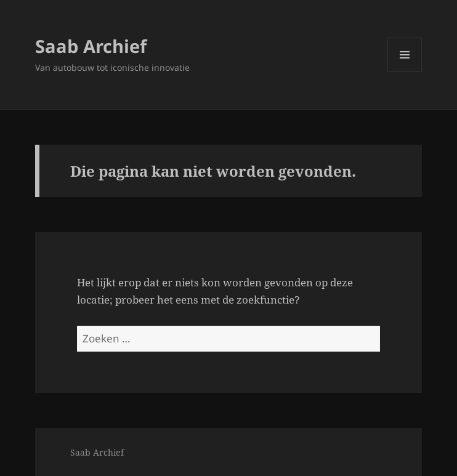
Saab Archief (91, 46)
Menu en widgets (405, 72)
